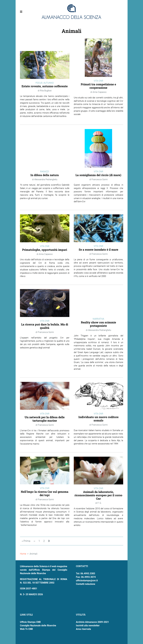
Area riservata (83, 629)
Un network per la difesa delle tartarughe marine (45, 419)
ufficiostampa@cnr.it (87, 581)
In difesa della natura (45, 175)
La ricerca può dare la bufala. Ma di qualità (45, 326)
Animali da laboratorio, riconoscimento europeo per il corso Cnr (98, 495)
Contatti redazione (86, 584)
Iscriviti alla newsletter (88, 626)
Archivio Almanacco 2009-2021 (92, 622)
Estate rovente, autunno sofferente (45, 86)
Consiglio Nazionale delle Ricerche (38, 626)
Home (23, 554)
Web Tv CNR (26, 629)
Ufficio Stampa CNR (30, 622)
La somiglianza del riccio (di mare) (98, 175)
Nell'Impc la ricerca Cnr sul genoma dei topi (45, 493)
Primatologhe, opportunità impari (45, 250)
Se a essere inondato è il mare (98, 250)
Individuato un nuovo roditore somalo (98, 419)
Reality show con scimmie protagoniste (98, 324)
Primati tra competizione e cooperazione (98, 86)
